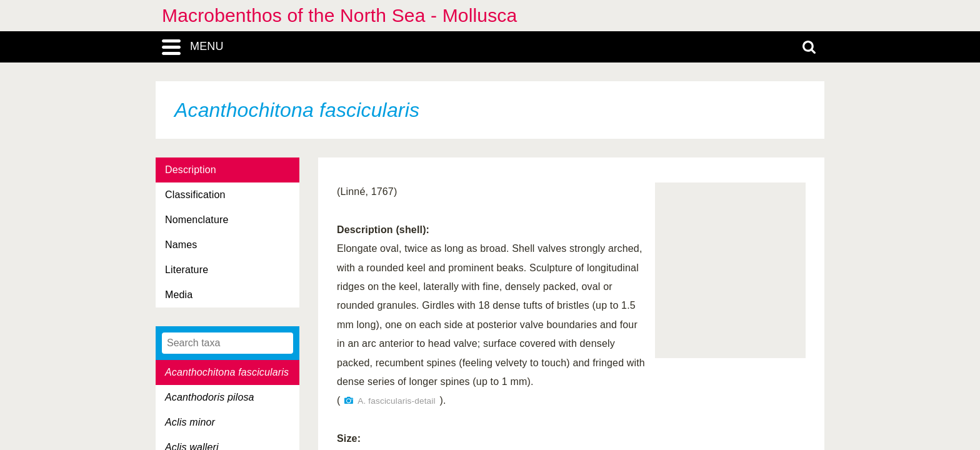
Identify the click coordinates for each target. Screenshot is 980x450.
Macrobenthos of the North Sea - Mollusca (339, 15)
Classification (195, 195)
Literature (187, 270)
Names (181, 245)
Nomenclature (197, 220)
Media (179, 295)
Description (191, 170)
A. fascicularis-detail (396, 401)
